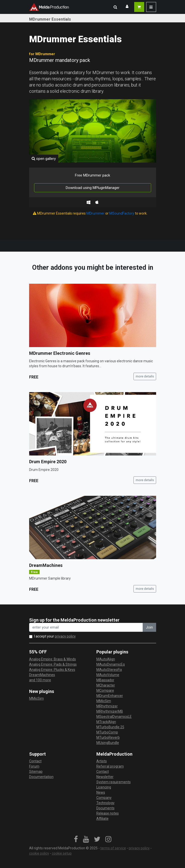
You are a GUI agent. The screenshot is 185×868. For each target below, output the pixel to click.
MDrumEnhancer (110, 696)
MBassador (105, 680)
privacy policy (65, 636)
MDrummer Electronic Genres (60, 353)
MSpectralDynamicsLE (114, 717)
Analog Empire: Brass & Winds (53, 659)
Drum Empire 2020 (48, 462)
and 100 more (40, 680)
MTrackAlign (106, 722)
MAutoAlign (106, 659)
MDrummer (95, 213)
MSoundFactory (122, 213)
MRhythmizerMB (110, 711)
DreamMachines (46, 565)
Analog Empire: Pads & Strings (53, 664)
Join (149, 627)
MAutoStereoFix (109, 670)
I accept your (55, 636)
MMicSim (36, 698)
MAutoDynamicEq (111, 664)
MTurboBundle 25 (110, 727)
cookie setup (62, 853)
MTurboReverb (108, 737)
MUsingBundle (108, 743)
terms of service (113, 848)
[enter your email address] (86, 627)
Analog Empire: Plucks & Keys (52, 670)
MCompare (105, 690)
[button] (115, 7)
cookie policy (39, 853)
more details (145, 376)
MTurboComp (107, 732)
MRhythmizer (107, 706)
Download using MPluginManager (93, 188)
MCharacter (106, 685)
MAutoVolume (108, 675)
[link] (76, 839)
